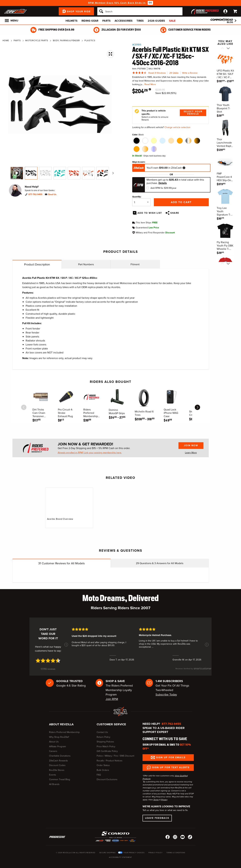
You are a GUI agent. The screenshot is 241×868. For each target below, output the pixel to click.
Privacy (164, 800)
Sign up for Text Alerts (171, 767)
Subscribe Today (166, 695)
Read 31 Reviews (157, 73)
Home (6, 40)
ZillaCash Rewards (58, 761)
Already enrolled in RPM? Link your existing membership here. (90, 453)
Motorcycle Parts (37, 40)
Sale (172, 21)
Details (163, 183)
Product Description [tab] (37, 264)
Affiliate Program (57, 747)
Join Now (191, 445)
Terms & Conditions (176, 853)
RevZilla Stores (57, 770)
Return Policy (103, 737)
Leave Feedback (157, 818)
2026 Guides (156, 21)
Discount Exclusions (107, 779)
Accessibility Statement (120, 857)
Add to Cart (181, 202)
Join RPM (112, 699)
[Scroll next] (228, 48)
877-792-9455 (35, 194)
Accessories (124, 21)
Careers (53, 751)
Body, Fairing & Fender (66, 40)
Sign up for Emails (171, 757)
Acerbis (137, 45)
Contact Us (102, 732)
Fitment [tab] (135, 264)
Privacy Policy (155, 853)
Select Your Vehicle (193, 113)
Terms (156, 800)
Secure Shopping (107, 853)
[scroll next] (197, 407)
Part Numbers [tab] (86, 264)
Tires (140, 21)
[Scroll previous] (222, 48)
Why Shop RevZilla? (59, 737)
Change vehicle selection (177, 127)
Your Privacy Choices (134, 853)
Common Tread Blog (60, 779)
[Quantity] (141, 202)
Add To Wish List (150, 213)
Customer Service (111, 724)
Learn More (191, 453)
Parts (106, 21)
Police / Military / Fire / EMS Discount (115, 756)
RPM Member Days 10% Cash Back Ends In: (117, 3)
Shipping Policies (105, 742)
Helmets (72, 21)
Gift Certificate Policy (107, 751)
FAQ (99, 775)
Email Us (52, 194)
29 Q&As (174, 73)
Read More (150, 84)
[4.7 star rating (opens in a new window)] (48, 661)
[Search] (140, 11)
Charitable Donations (60, 756)
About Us (54, 742)
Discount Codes (57, 765)
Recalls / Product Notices (110, 761)
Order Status (103, 765)
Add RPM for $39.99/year (163, 188)
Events (53, 775)
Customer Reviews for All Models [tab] (61, 563)
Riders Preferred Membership (64, 732)
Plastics (90, 40)
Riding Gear (90, 21)
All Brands (54, 784)
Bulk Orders (103, 770)
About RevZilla (61, 724)
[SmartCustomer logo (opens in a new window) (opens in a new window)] (194, 670)
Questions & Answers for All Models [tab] (160, 563)
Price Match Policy (106, 747)
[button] (66, 645)
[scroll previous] (24, 407)
